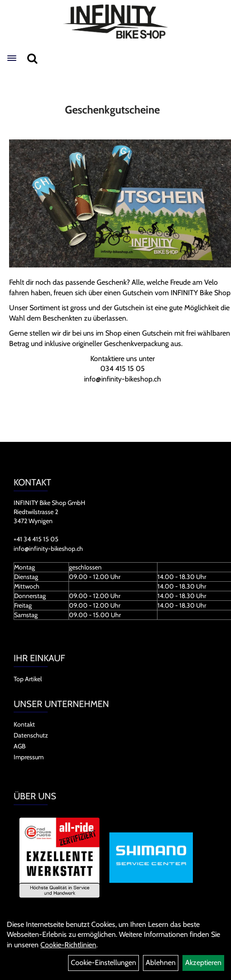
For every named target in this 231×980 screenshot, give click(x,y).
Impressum (29, 757)
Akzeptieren (203, 963)
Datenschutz (31, 735)
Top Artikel (28, 679)
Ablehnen (161, 963)
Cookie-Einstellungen (103, 963)
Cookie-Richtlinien (68, 945)
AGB (20, 746)
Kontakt (24, 724)
